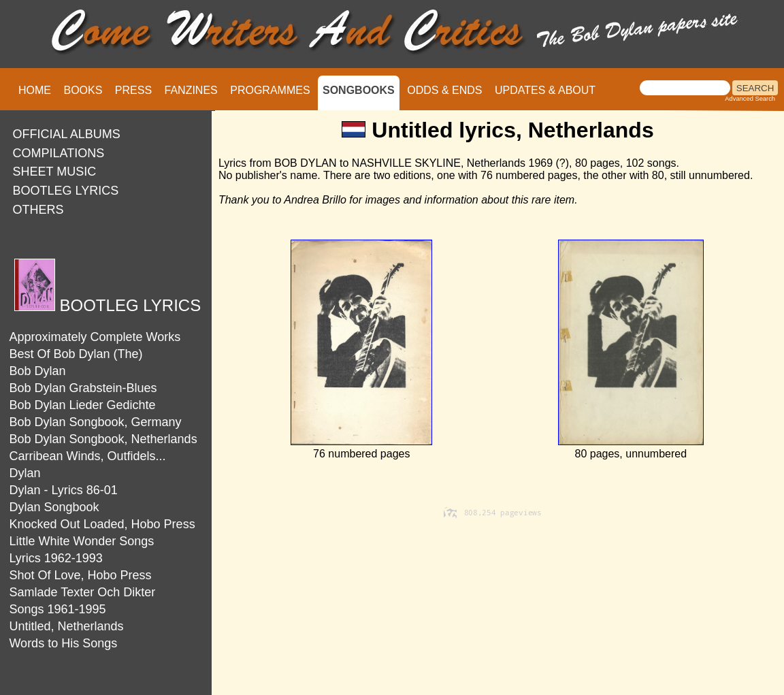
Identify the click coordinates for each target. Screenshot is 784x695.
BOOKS (83, 90)
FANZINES (191, 90)
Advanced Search (750, 99)
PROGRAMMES (270, 90)
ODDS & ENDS (444, 90)
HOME (35, 90)
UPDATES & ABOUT (545, 90)
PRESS (133, 90)
